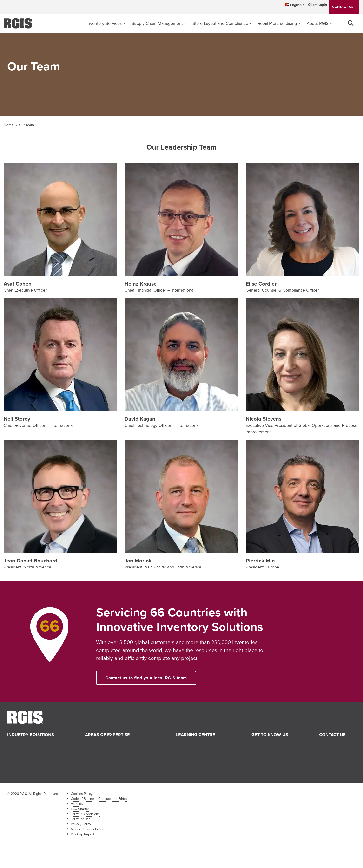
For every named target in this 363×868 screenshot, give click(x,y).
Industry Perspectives (201, 758)
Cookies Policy (82, 794)
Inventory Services (104, 23)
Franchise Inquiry (340, 758)
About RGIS (318, 23)
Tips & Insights (194, 751)
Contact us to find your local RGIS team (146, 678)
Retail (17, 745)
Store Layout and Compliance (220, 23)
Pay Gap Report (82, 834)
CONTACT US (343, 7)
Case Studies (193, 764)
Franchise (265, 771)
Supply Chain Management (157, 23)
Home (9, 125)
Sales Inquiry (336, 745)
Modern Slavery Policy (87, 829)
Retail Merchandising (277, 23)
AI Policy (77, 804)
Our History (267, 758)
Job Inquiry (334, 751)
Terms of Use (81, 819)
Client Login (317, 5)
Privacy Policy (81, 824)
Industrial (20, 758)
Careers (263, 764)
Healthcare (22, 751)
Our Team (265, 751)
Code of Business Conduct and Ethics (99, 799)
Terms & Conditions (85, 814)
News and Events (197, 745)
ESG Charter (80, 809)
